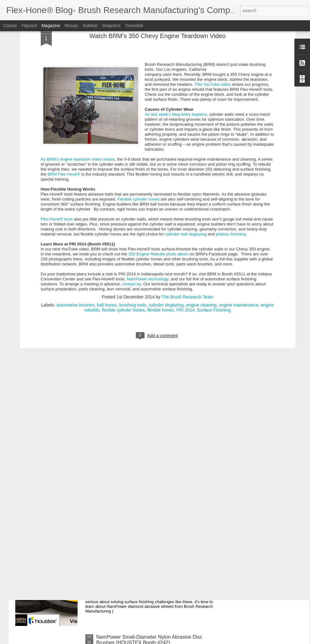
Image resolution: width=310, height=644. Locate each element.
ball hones (107, 215)
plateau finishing (231, 144)
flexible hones (161, 220)
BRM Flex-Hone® (64, 84)
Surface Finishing (214, 220)
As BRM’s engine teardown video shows (78, 69)
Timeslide (134, 26)
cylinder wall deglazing (186, 144)
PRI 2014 (185, 220)
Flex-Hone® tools (57, 129)
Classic (10, 26)
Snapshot (111, 26)
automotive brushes (75, 215)
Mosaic (71, 26)
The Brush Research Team (187, 207)
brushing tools (133, 215)
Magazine (51, 26)
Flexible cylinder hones (138, 109)
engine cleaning (201, 215)
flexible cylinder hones (123, 220)
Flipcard (29, 26)
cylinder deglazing (166, 215)
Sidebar (90, 26)
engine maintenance (239, 215)
